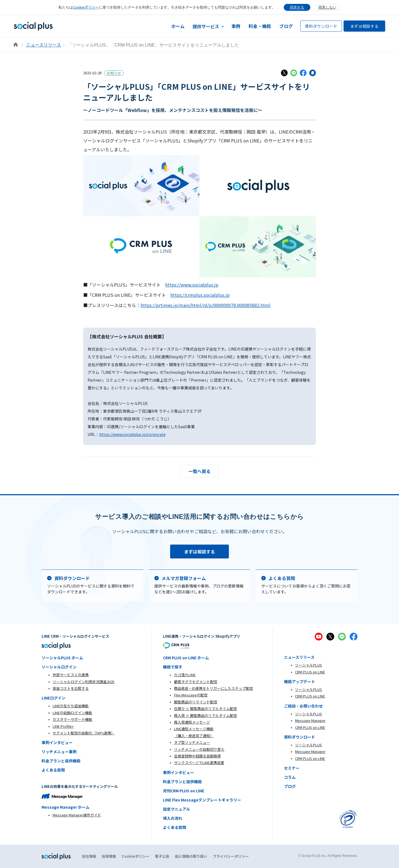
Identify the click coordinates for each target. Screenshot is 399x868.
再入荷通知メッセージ (192, 722)
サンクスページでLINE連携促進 (199, 763)
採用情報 (109, 856)
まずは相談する (365, 26)
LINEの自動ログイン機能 (72, 713)
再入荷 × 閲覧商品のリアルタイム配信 (205, 715)
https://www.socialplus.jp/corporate (132, 434)
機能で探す (173, 667)
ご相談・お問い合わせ (303, 706)
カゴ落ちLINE (185, 675)
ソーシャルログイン (59, 667)
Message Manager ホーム (66, 807)
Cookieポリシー (86, 7)
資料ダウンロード (321, 26)
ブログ (286, 26)
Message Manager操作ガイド (77, 815)
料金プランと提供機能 (61, 761)
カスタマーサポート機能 (72, 719)
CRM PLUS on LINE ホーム (186, 658)
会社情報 (89, 856)
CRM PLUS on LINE (310, 672)
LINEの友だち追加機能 (71, 706)
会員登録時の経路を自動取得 (197, 756)
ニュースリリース (44, 45)
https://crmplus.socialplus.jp (200, 295)
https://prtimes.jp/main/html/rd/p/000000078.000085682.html (205, 305)
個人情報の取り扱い (191, 856)
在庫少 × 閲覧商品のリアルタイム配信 (205, 709)
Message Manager (310, 720)
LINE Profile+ (63, 726)
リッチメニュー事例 (59, 752)
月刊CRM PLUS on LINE (184, 791)
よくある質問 (53, 770)
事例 (236, 26)
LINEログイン (53, 698)
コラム (290, 777)
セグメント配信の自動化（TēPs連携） (84, 733)
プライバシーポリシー (231, 856)
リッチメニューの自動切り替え (199, 749)
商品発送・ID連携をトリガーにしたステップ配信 (213, 688)
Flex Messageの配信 (191, 695)
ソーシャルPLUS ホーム (62, 658)
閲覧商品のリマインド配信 (196, 702)
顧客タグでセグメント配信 (196, 682)
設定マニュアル (177, 809)
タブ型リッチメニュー (192, 742)
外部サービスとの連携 (71, 675)
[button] (208, 26)
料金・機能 (260, 26)
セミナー (292, 768)
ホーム (178, 26)
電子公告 (162, 856)
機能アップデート (300, 681)
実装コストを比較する (71, 688)
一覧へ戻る (199, 471)
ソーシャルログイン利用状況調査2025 (84, 682)
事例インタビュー (57, 742)
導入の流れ (173, 818)
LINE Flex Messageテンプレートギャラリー (202, 800)
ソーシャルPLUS (309, 665)
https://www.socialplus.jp (192, 285)
